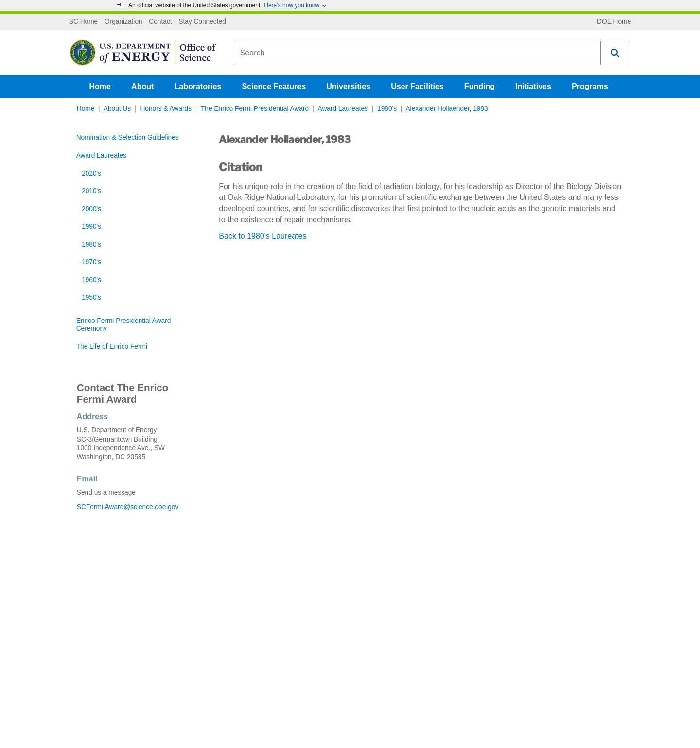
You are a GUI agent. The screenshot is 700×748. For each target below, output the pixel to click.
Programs (590, 86)
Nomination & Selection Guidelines (128, 137)
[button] (615, 53)
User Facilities (417, 86)
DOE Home (614, 22)
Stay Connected (202, 22)
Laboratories (198, 86)
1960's (91, 280)
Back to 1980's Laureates (262, 236)
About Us (117, 109)
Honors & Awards (166, 109)
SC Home (83, 22)
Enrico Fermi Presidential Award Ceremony (124, 325)
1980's (387, 109)
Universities (348, 86)
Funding (480, 86)
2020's (91, 173)
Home (100, 86)
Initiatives (533, 86)
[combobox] (417, 53)
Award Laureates (343, 109)
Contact (160, 22)
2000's (91, 209)
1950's (91, 297)
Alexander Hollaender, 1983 (446, 109)
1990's (91, 226)
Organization (123, 22)
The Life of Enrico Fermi (112, 347)
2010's (91, 191)
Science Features (274, 86)
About (142, 86)
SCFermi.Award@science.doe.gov (128, 507)
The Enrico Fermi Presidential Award (255, 109)
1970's (91, 262)
